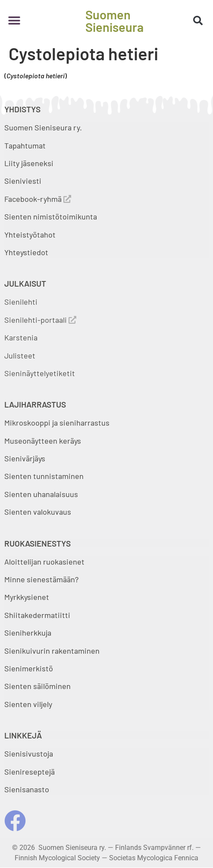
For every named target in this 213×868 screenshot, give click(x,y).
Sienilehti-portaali (40, 320)
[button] (14, 20)
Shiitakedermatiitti (37, 615)
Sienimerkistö (29, 668)
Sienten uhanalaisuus (41, 494)
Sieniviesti (24, 181)
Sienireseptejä (30, 772)
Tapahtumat (25, 145)
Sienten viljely (28, 704)
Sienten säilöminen (38, 686)
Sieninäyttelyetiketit (40, 373)
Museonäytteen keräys (43, 441)
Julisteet (20, 355)
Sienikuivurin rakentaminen (52, 651)
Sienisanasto (27, 789)
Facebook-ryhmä (38, 199)
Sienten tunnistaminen (44, 476)
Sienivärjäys (25, 458)
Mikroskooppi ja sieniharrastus (57, 423)
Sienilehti (21, 302)
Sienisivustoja (29, 754)
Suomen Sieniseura (114, 21)
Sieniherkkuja (28, 633)
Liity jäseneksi (29, 163)
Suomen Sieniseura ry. (43, 127)
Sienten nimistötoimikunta (51, 216)
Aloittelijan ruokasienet (44, 562)
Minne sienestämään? (41, 579)
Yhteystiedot (26, 252)
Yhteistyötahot (30, 235)
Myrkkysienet (27, 597)
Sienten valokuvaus (38, 512)
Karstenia (21, 337)
